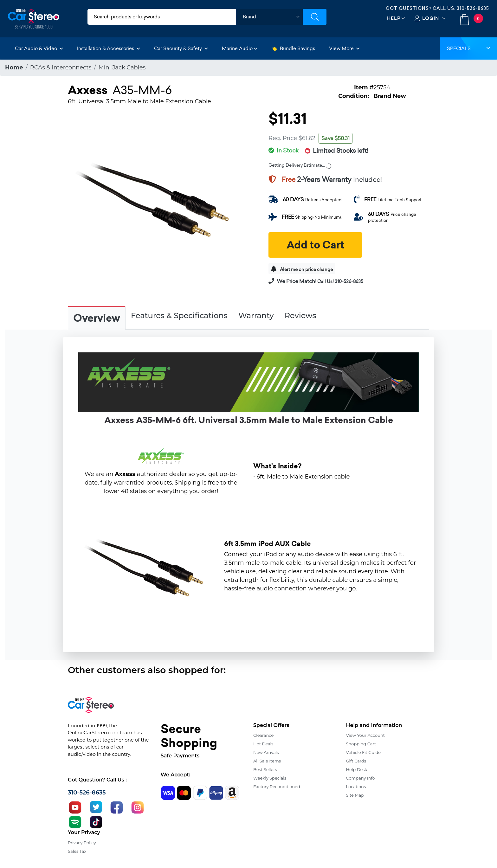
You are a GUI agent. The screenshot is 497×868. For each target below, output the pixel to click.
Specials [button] (468, 48)
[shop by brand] (269, 17)
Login (431, 18)
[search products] (162, 17)
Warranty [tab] (256, 315)
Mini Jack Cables (122, 68)
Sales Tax (77, 851)
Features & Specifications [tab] (179, 315)
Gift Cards (356, 761)
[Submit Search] (315, 17)
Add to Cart (315, 245)
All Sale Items (267, 761)
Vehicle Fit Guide (364, 752)
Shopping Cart (361, 744)
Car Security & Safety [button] (181, 48)
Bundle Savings (294, 48)
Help (394, 18)
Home (14, 68)
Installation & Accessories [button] (109, 48)
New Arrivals (266, 752)
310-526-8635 (473, 8)
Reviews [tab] (300, 315)
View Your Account (366, 735)
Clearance (263, 735)
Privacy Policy (82, 843)
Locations (356, 787)
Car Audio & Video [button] (39, 48)
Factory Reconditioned (277, 787)
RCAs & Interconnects (61, 68)
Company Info (361, 778)
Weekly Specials (270, 778)
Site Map (355, 795)
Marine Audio (240, 48)
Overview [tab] (97, 318)
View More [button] (344, 48)
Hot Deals (263, 744)
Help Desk (357, 769)
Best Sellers (265, 769)
